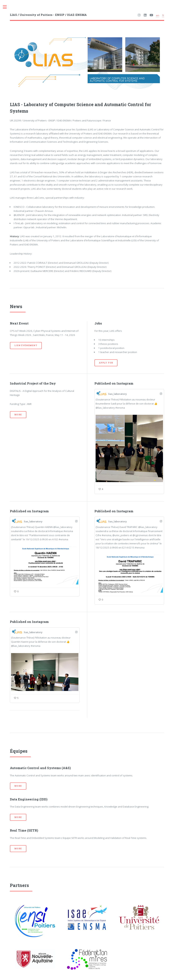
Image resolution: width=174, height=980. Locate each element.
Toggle (7, 7)
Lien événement (26, 345)
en (158, 15)
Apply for (106, 363)
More (18, 415)
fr (163, 15)
